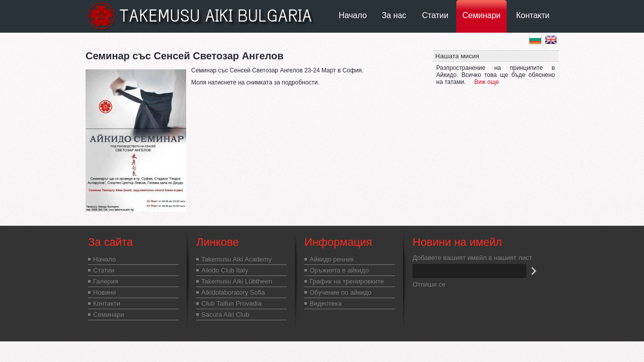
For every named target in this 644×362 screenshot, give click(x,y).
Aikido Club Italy (225, 270)
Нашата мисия (457, 56)
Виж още (486, 82)
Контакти (533, 15)
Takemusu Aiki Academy (236, 259)
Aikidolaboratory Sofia (233, 292)
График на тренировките (347, 281)
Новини (104, 292)
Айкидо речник (332, 259)
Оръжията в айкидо (339, 270)
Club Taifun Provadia (231, 303)
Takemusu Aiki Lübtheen (237, 281)
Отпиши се (429, 284)
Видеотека (326, 303)
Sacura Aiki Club (225, 314)
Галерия (106, 281)
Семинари (481, 15)
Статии (435, 15)
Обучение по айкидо (340, 292)
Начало (353, 15)
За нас (394, 15)
